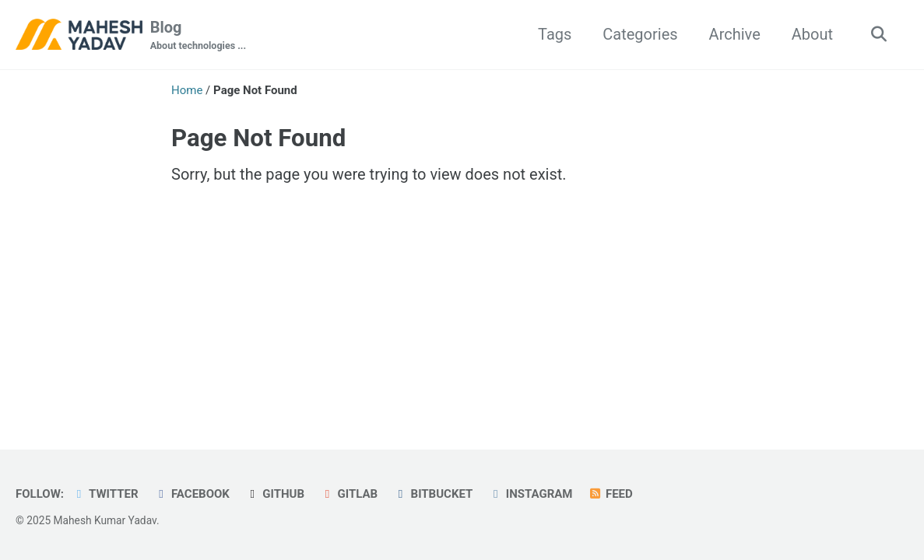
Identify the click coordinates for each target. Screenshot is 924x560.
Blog (198, 36)
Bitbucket (433, 494)
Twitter (105, 494)
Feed (610, 494)
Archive (735, 34)
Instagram (530, 494)
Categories (640, 34)
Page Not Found (258, 138)
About (812, 34)
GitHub (275, 494)
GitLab (349, 494)
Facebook (192, 494)
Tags (555, 34)
